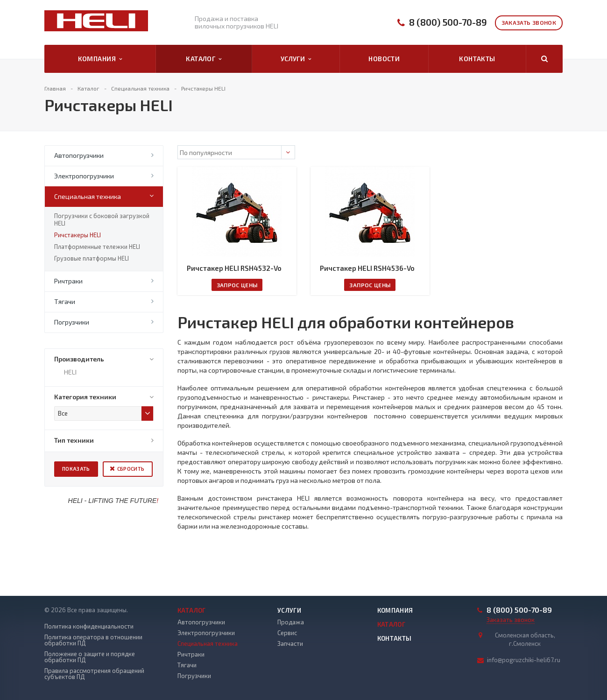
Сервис (287, 633)
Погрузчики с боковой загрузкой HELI (102, 219)
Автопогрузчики (79, 155)
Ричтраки (68, 281)
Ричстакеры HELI (78, 235)
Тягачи (65, 301)
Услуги (296, 59)
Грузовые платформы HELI (92, 258)
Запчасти (290, 643)
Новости (384, 59)
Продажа (291, 622)
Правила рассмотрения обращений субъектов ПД (94, 674)
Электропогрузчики (84, 176)
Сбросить (131, 469)
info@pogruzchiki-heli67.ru (524, 660)
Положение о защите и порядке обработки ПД (90, 657)
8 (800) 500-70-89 (448, 22)
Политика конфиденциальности (89, 626)
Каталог (204, 59)
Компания (100, 59)
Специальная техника (88, 196)
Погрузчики (72, 322)
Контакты (477, 59)
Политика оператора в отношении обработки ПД (93, 640)
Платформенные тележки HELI (97, 247)
